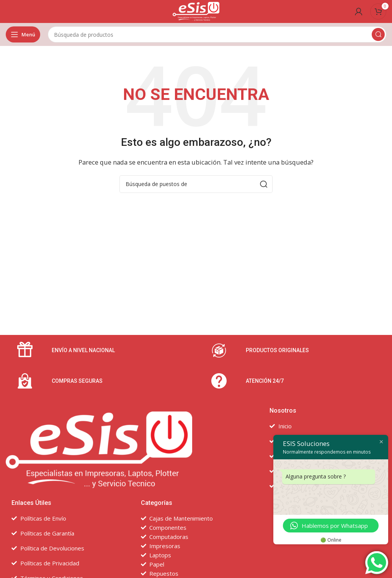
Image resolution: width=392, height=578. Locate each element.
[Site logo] (196, 11)
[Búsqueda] (217, 34)
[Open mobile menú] (23, 34)
